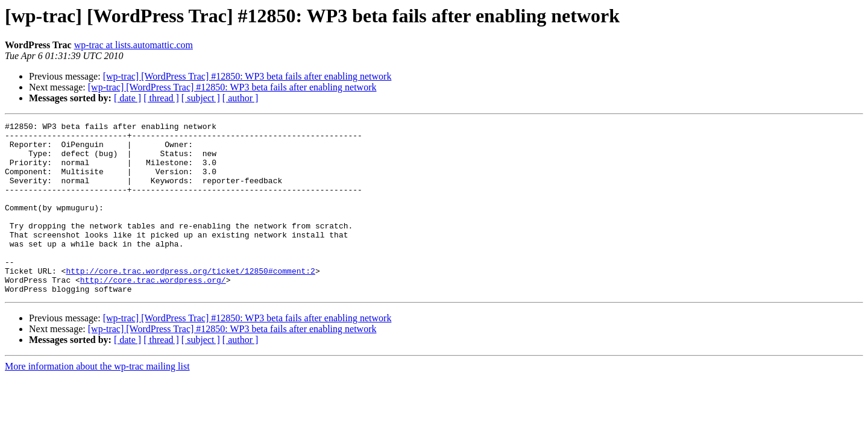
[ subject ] (201, 98)
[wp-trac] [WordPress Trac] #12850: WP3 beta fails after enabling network (247, 76)
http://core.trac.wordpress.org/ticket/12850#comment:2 (190, 301)
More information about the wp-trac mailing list (97, 401)
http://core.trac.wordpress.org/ (153, 312)
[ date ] (127, 98)
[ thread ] (161, 98)
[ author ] (241, 98)
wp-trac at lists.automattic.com (134, 45)
